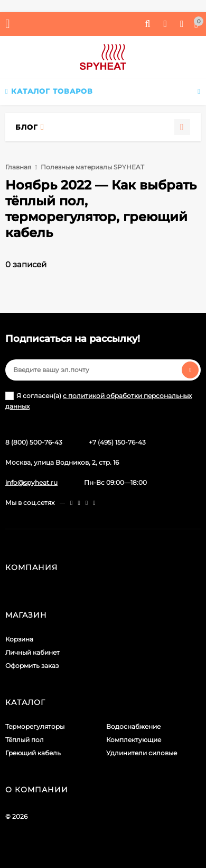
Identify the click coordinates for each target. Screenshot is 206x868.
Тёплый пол (25, 740)
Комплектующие (134, 740)
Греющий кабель (33, 753)
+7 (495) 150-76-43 (117, 442)
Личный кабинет (32, 652)
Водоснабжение (133, 726)
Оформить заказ (32, 666)
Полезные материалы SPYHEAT (92, 167)
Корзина (19, 639)
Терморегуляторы (35, 726)
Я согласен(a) (99, 401)
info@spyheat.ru (31, 482)
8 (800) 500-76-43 (34, 442)
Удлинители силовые (142, 753)
